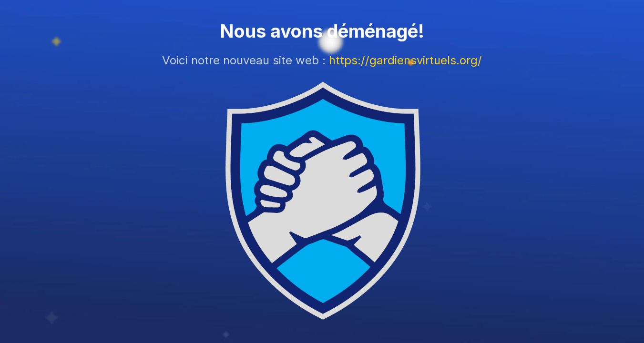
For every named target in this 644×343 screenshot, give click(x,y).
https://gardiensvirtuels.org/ (405, 60)
